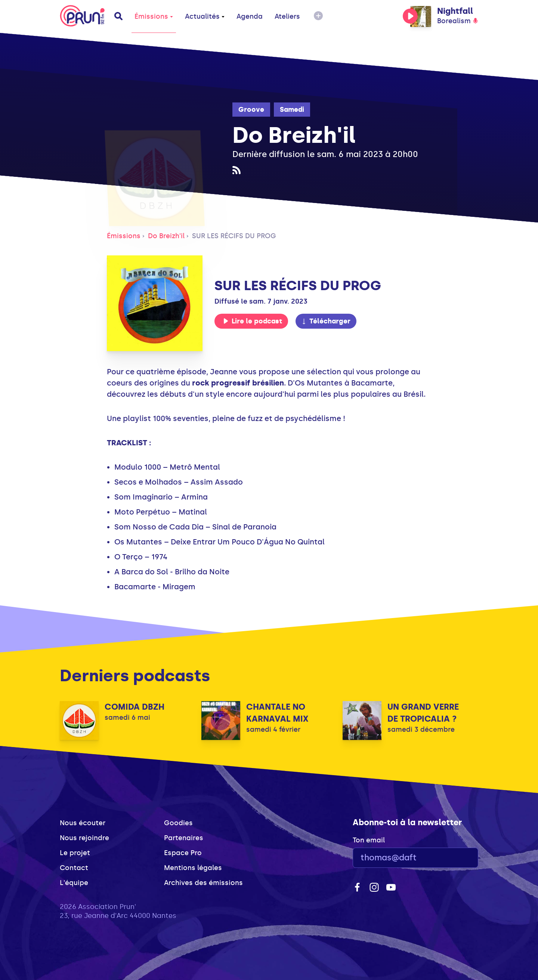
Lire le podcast (253, 321)
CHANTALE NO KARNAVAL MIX (277, 713)
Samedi (292, 110)
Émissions (154, 16)
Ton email (369, 840)
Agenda (250, 16)
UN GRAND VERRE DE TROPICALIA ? (423, 713)
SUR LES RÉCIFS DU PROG (234, 236)
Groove (251, 110)
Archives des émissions (203, 883)
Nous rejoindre (84, 838)
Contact (74, 868)
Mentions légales (193, 868)
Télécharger (326, 321)
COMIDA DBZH (134, 707)
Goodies (178, 823)
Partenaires (184, 838)
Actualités (205, 16)
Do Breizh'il (166, 236)
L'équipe (74, 883)
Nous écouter (83, 823)
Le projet (75, 853)
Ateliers (287, 16)
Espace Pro (183, 853)
